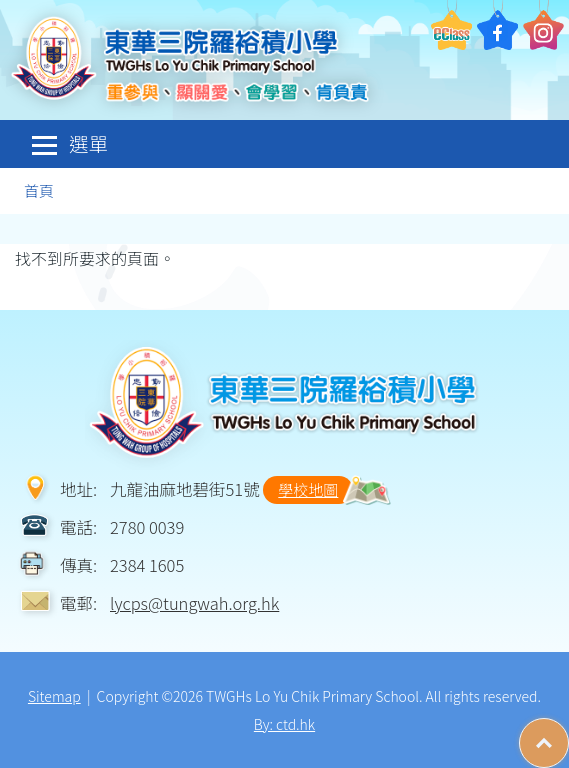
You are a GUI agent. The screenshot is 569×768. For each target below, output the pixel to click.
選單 (70, 143)
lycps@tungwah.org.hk (194, 603)
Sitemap (54, 696)
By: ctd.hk (284, 724)
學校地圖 (308, 489)
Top (568, 733)
